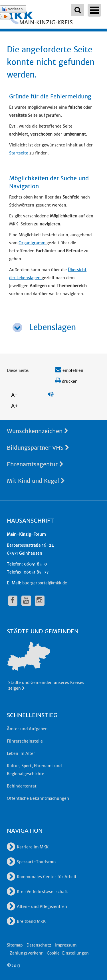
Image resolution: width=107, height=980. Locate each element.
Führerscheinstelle (25, 741)
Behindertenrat (22, 786)
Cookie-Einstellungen (68, 953)
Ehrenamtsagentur (35, 464)
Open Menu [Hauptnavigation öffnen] (94, 10)
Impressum (66, 945)
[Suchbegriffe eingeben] (78, 10)
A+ (15, 406)
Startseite (19, 153)
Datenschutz (39, 945)
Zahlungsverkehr (26, 953)
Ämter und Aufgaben (27, 729)
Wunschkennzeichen (38, 431)
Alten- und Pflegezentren (37, 906)
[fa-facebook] (13, 601)
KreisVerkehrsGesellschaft (37, 892)
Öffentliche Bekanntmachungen (38, 798)
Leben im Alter (21, 753)
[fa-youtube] (26, 601)
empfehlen (69, 370)
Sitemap (15, 945)
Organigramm (33, 243)
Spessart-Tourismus (32, 862)
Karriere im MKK (28, 847)
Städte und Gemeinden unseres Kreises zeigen (46, 685)
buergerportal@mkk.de (45, 583)
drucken (66, 381)
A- (15, 395)
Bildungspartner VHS (38, 448)
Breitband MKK (26, 921)
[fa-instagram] (40, 601)
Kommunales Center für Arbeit (42, 877)
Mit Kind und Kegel (36, 481)
